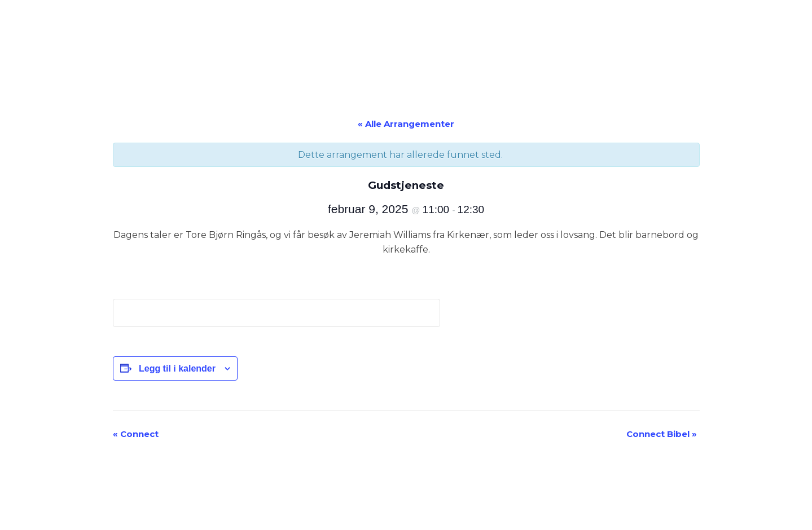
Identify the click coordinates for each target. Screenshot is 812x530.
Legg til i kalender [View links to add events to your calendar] (177, 368)
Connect (136, 434)
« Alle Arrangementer (406, 124)
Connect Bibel (662, 434)
